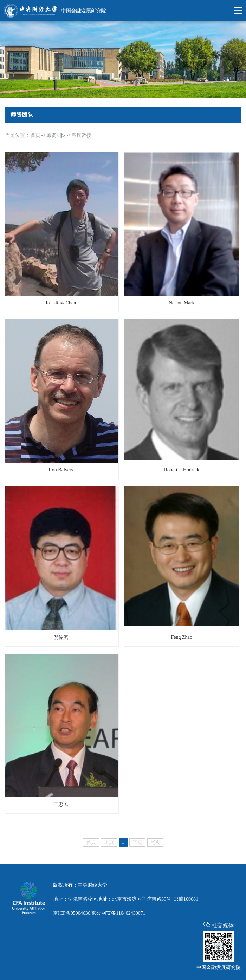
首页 (35, 135)
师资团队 (56, 135)
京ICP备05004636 (72, 913)
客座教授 (82, 135)
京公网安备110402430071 (118, 913)
